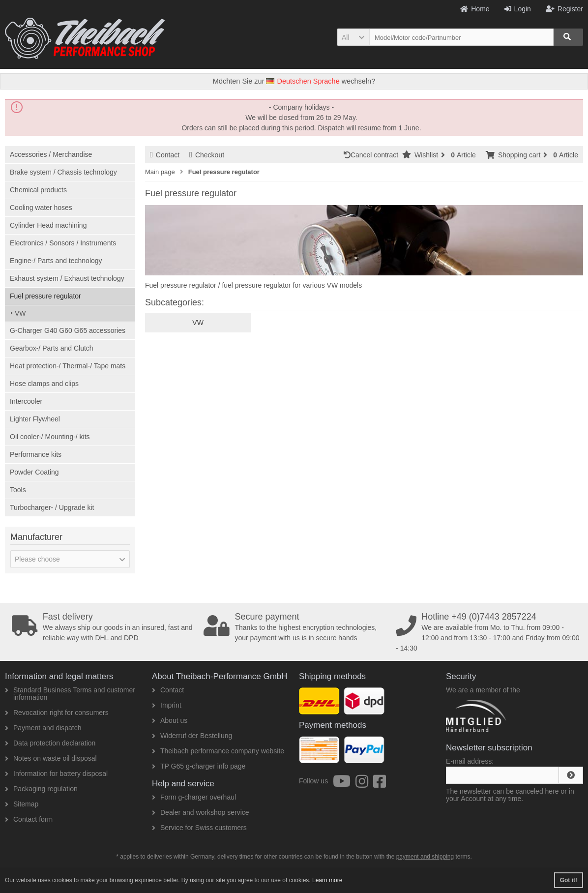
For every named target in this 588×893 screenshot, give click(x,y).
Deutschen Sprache (303, 81)
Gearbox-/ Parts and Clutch (52, 348)
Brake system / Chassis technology (63, 172)
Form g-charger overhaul (194, 797)
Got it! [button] (569, 880)
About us (170, 720)
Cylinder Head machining (48, 225)
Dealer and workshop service (201, 812)
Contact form (29, 819)
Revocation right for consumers (57, 713)
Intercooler (26, 401)
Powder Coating (34, 472)
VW (20, 313)
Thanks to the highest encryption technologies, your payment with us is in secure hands (297, 627)
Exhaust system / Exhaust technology (67, 278)
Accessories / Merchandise (51, 154)
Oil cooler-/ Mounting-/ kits (50, 437)
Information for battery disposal (56, 774)
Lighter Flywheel (35, 419)
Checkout (207, 155)
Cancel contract (373, 155)
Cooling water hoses (41, 208)
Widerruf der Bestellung (192, 736)
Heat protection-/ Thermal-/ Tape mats (68, 366)
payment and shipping (425, 857)
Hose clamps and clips (44, 384)
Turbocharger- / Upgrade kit (52, 507)
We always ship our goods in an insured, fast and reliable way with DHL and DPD (105, 627)
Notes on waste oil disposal (51, 758)
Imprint (167, 705)
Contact (165, 155)
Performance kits (36, 454)
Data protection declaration (50, 743)
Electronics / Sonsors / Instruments (63, 243)
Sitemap (22, 804)
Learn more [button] (327, 880)
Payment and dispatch (43, 728)
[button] (353, 37)
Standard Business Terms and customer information (70, 694)
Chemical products (38, 190)
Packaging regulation (41, 789)
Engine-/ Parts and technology (56, 261)
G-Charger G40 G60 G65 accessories (68, 330)
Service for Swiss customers (199, 828)
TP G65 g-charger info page (199, 766)
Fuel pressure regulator (45, 296)
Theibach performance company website (218, 751)
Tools (18, 490)
